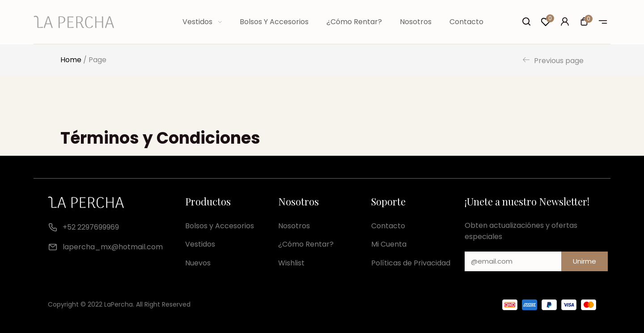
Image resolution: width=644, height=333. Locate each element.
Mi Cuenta (389, 244)
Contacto (466, 22)
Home (71, 60)
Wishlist (291, 263)
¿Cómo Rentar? (354, 22)
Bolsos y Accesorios (274, 22)
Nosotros (416, 22)
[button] (584, 23)
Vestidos (202, 22)
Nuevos (198, 263)
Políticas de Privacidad (411, 263)
